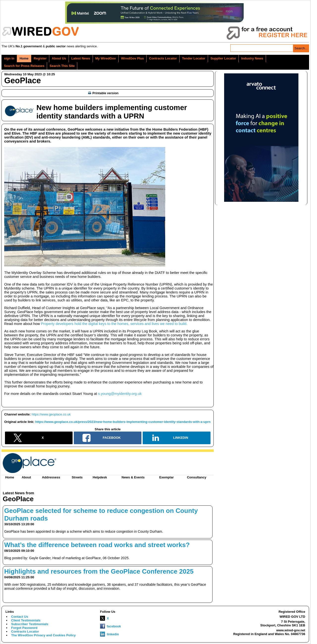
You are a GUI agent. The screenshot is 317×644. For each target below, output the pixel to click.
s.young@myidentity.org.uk (120, 394)
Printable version (103, 93)
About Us (59, 58)
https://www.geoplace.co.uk (51, 414)
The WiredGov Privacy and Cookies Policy (43, 635)
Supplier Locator (223, 58)
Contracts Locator (163, 58)
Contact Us (20, 617)
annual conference (50, 129)
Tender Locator (194, 58)
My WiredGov (106, 58)
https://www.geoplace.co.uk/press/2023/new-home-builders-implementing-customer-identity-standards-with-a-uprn (123, 422)
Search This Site (62, 66)
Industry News (252, 58)
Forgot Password (24, 628)
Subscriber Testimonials (30, 624)
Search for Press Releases (24, 66)
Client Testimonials (26, 620)
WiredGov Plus (132, 58)
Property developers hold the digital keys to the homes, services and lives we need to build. (114, 324)
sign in (9, 58)
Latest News (81, 58)
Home (24, 58)
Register (40, 58)
